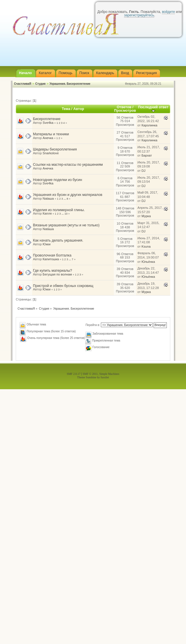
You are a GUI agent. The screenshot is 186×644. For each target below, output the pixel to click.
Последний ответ (153, 109)
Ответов (124, 107)
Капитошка (51, 259)
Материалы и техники (51, 134)
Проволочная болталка (52, 255)
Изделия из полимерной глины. (59, 210)
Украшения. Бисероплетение (70, 84)
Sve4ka (48, 123)
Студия (40, 84)
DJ (144, 171)
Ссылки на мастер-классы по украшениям (68, 165)
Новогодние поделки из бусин (57, 180)
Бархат (147, 155)
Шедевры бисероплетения (55, 149)
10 (66, 214)
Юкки (47, 244)
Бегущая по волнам (57, 274)
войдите (168, 12)
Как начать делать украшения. (58, 240)
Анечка (48, 138)
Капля (47, 213)
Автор (79, 109)
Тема (66, 109)
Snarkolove (51, 153)
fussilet (105, 377)
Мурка (146, 216)
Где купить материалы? (53, 271)
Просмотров (125, 111)
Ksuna (146, 246)
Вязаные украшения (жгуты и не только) (66, 225)
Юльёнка (148, 262)
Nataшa (48, 198)
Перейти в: (93, 325)
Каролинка (149, 125)
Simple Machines (109, 374)
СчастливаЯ (23, 84)
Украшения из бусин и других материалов (68, 195)
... (65, 199)
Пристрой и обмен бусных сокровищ (63, 286)
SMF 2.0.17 (74, 374)
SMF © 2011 (90, 374)
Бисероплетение (47, 119)
